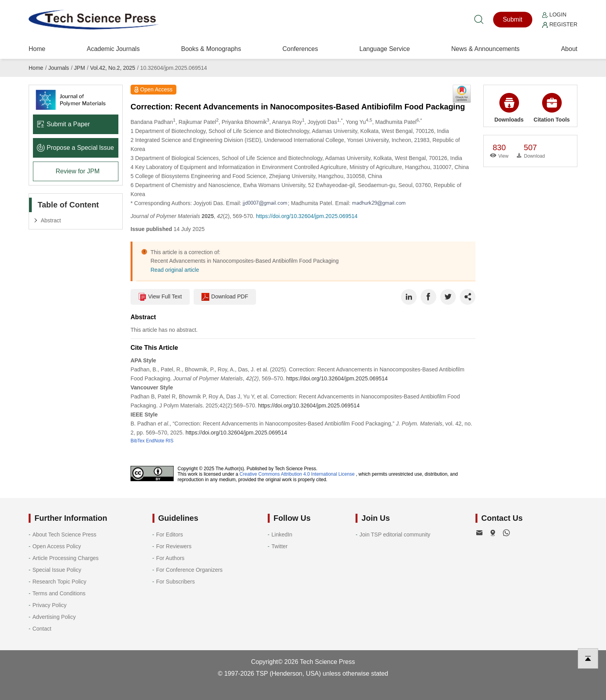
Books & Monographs (211, 49)
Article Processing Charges (66, 558)
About (569, 49)
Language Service (385, 49)
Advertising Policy (54, 617)
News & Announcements (485, 49)
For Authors (170, 558)
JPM (80, 68)
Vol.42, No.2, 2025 (113, 68)
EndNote (155, 441)
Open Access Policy (57, 546)
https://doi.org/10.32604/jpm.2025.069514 (307, 216)
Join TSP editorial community (395, 535)
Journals (59, 68)
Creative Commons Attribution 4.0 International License (297, 474)
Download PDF (225, 297)
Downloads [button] (509, 108)
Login (554, 15)
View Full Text (160, 297)
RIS (169, 441)
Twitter (280, 546)
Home (37, 49)
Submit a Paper (63, 124)
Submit (513, 19)
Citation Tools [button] (552, 108)
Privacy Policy (50, 605)
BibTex (138, 441)
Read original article (175, 270)
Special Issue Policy (57, 570)
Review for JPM (78, 171)
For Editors (169, 535)
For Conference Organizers (189, 570)
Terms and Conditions (59, 593)
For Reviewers (174, 546)
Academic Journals (113, 49)
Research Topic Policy (59, 582)
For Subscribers (175, 582)
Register (560, 24)
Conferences (300, 49)
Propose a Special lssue (75, 148)
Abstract (51, 220)
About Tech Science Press (64, 535)
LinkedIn (282, 535)
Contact (42, 629)
